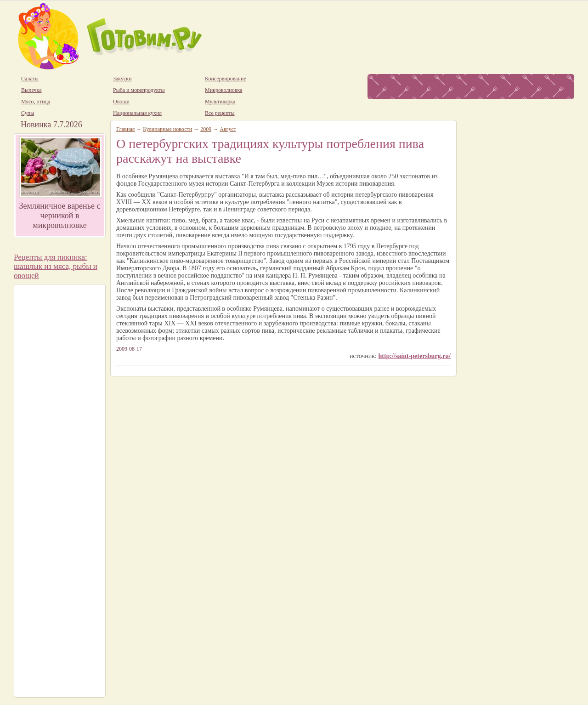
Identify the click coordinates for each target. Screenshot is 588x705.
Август (228, 129)
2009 (206, 129)
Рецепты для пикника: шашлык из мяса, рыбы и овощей (56, 266)
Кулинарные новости (167, 129)
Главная (125, 129)
